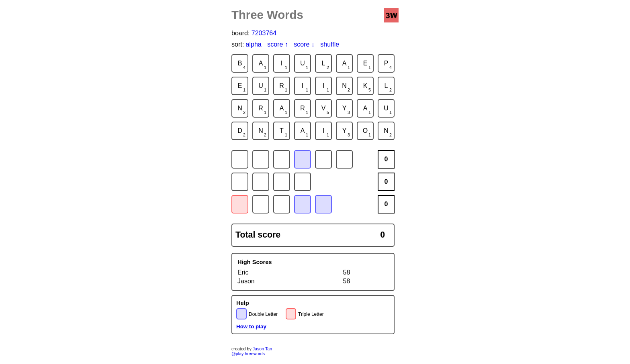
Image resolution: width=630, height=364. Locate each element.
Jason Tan (262, 349)
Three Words (267, 15)
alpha (254, 44)
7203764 (264, 33)
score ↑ (278, 44)
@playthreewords (248, 354)
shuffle (330, 44)
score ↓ (304, 44)
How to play (251, 326)
